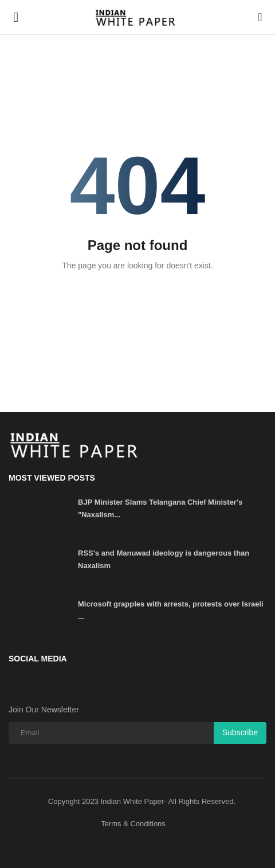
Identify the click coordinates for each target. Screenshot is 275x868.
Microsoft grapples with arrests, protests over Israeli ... (171, 610)
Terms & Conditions (133, 824)
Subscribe (240, 732)
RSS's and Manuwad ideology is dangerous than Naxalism (164, 559)
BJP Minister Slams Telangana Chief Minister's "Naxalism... (160, 508)
